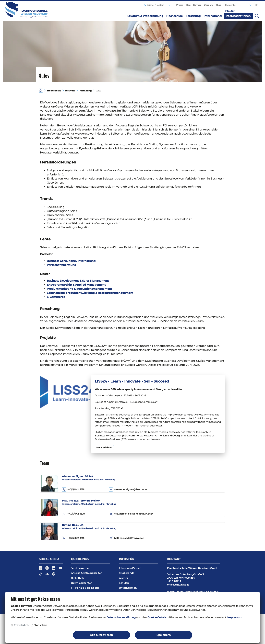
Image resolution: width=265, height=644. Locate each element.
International (213, 16)
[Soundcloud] (47, 575)
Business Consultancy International (71, 261)
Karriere (197, 5)
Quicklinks (230, 5)
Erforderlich (21, 625)
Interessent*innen (238, 16)
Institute (70, 91)
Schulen (124, 583)
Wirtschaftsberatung (61, 265)
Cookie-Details (157, 617)
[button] (257, 16)
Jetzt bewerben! (81, 568)
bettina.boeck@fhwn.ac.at (129, 538)
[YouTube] (60, 569)
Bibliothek (77, 578)
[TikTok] (41, 575)
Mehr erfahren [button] (104, 448)
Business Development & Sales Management (78, 281)
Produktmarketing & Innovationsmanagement (79, 289)
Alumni (123, 578)
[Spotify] (54, 575)
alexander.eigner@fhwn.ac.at (131, 489)
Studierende (127, 573)
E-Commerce (56, 297)
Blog (188, 5)
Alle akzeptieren (101, 635)
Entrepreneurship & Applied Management (76, 285)
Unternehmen (128, 588)
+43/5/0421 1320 (73, 514)
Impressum (235, 617)
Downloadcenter (81, 583)
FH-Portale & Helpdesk (85, 588)
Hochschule (174, 16)
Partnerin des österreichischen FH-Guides (193, 592)
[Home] (41, 90)
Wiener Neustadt (154, 5)
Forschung (193, 16)
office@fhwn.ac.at (178, 585)
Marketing (86, 91)
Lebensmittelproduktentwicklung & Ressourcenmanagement (90, 293)
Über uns (209, 5)
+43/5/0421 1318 (73, 490)
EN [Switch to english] (257, 5)
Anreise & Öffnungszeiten (87, 573)
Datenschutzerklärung (121, 617)
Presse (180, 5)
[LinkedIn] (54, 569)
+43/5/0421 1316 (73, 538)
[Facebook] (41, 569)
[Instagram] (47, 569)
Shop (219, 5)
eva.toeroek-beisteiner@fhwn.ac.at (134, 514)
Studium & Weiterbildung (145, 16)
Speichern (164, 635)
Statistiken (40, 625)
